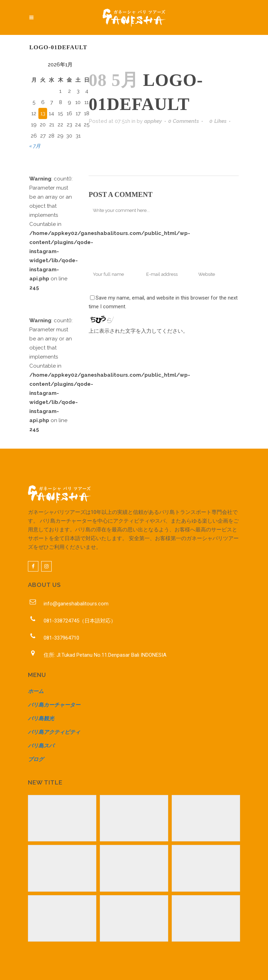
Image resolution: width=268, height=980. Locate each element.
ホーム (36, 691)
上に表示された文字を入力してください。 (138, 331)
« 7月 (35, 146)
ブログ (36, 759)
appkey (153, 121)
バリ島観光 (41, 719)
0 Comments (184, 121)
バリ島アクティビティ (54, 732)
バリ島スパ (41, 746)
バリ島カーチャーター (54, 705)
